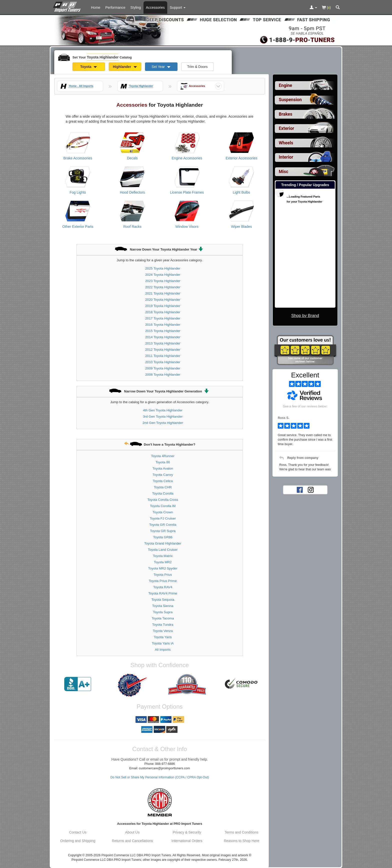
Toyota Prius (163, 575)
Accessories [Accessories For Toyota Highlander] (155, 7)
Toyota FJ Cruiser (163, 518)
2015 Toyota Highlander (163, 331)
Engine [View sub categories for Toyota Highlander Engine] (285, 85)
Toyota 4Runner (163, 456)
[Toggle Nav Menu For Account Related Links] (313, 8)
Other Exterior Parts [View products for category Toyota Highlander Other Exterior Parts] (78, 227)
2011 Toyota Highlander (163, 356)
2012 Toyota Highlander (163, 350)
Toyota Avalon (163, 468)
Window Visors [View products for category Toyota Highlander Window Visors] (187, 227)
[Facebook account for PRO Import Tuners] (300, 490)
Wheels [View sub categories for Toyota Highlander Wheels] (286, 143)
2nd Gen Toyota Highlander (163, 423)
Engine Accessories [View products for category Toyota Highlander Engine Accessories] (187, 158)
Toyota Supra (163, 612)
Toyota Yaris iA (163, 643)
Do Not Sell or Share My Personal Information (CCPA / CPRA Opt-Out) (160, 777)
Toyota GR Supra (163, 531)
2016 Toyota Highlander (163, 325)
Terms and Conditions (241, 832)
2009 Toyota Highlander (163, 368)
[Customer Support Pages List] (178, 7)
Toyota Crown (163, 512)
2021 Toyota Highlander (163, 293)
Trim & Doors (197, 67)
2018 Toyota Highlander (163, 312)
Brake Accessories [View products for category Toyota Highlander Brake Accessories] (78, 158)
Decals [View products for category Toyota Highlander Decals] (132, 158)
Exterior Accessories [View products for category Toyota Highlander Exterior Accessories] (241, 158)
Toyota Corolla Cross (163, 500)
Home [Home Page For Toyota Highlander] (96, 7)
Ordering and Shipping (78, 841)
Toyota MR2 (163, 562)
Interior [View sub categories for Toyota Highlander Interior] (286, 157)
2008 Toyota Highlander (163, 375)
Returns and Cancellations (132, 841)
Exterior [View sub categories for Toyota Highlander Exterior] (286, 128)
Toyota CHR (163, 487)
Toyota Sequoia (163, 600)
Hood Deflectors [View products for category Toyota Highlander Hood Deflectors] (132, 192)
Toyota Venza (163, 631)
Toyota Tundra (163, 625)
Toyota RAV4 (163, 587)
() (326, 8)
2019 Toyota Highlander (163, 306)
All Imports (163, 650)
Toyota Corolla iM (163, 506)
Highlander (125, 67)
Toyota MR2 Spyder (163, 568)
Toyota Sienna (163, 606)
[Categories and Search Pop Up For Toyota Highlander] (338, 8)
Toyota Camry (163, 475)
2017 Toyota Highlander (163, 318)
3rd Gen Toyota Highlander (163, 417)
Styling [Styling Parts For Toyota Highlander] (136, 7)
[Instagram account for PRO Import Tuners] (311, 490)
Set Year (161, 67)
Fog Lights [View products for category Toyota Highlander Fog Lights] (78, 192)
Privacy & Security (187, 832)
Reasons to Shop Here (241, 841)
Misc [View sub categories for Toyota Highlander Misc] (283, 172)
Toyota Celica (163, 481)
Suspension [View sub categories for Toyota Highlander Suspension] (290, 100)
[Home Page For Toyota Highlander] (68, 6)
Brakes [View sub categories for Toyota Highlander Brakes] (285, 114)
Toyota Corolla (163, 493)
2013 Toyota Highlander (163, 343)
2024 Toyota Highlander (163, 275)
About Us (132, 832)
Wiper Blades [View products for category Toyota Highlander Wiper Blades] (241, 227)
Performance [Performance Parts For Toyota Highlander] (115, 7)
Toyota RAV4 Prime (163, 593)
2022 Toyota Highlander (163, 287)
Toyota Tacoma (163, 618)
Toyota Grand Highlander (163, 543)
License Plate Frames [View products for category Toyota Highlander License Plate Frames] (187, 192)
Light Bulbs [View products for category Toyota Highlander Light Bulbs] (241, 192)
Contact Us (78, 832)
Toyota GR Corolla (163, 525)
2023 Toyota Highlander (163, 281)
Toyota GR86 (163, 537)
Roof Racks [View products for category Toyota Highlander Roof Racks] (132, 227)
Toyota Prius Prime (163, 581)
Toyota (89, 67)
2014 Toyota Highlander (163, 337)
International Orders (187, 841)
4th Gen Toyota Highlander (163, 410)
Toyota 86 (163, 462)
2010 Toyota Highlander (163, 362)
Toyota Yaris (163, 637)
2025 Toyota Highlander (163, 268)
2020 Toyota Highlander (163, 300)
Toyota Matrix (163, 556)
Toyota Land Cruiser (163, 550)
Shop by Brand (305, 316)
